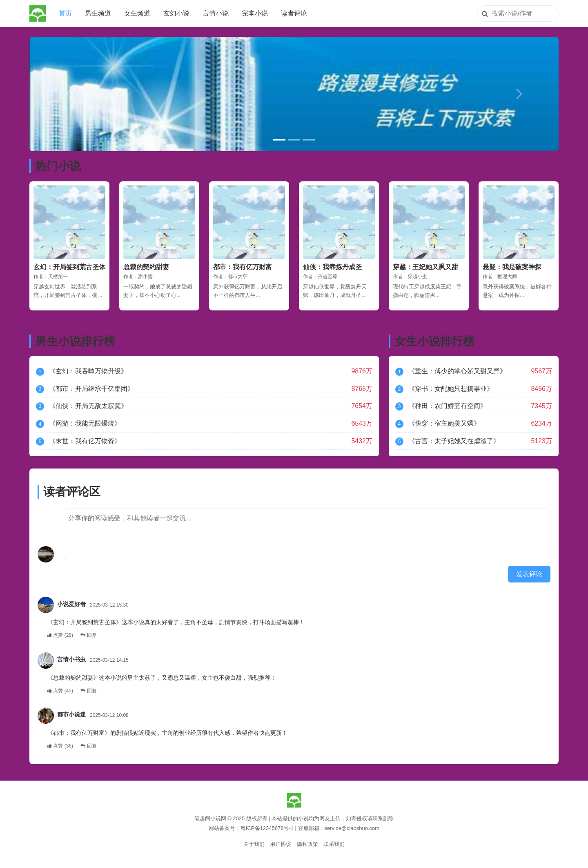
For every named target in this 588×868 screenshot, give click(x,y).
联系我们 (334, 844)
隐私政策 (307, 844)
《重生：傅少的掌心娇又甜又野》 (457, 371)
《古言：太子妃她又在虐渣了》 (454, 441)
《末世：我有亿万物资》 (85, 441)
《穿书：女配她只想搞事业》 (451, 389)
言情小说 (216, 13)
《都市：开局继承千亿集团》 (91, 389)
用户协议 (281, 844)
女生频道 (137, 13)
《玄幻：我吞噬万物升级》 (88, 371)
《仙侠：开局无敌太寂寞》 (88, 406)
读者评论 (294, 13)
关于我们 (254, 844)
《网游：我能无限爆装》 (85, 423)
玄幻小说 (176, 13)
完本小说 (255, 13)
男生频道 (98, 13)
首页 (65, 13)
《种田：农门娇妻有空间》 (448, 406)
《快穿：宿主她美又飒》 (444, 423)
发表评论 (529, 574)
